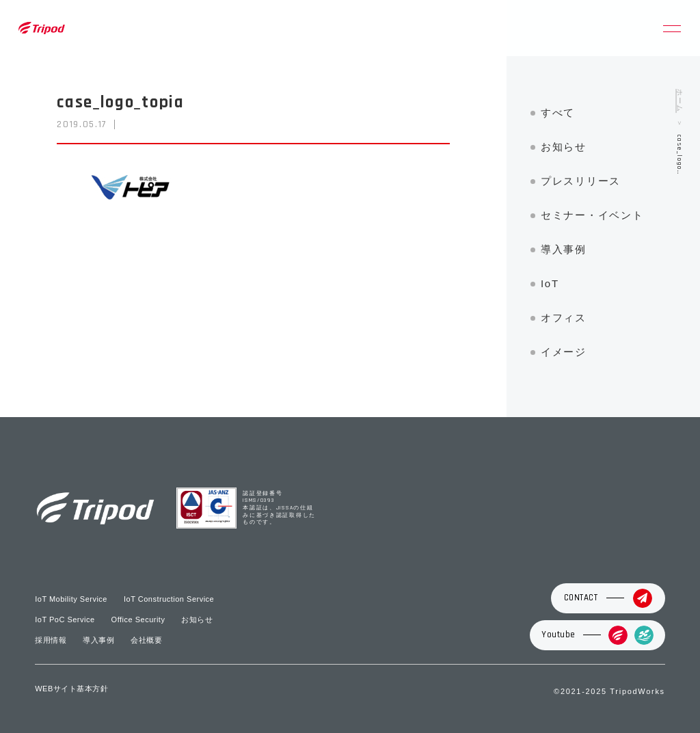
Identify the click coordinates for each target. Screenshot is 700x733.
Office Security (138, 619)
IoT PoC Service (65, 619)
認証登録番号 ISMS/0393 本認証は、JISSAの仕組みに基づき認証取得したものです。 (279, 508)
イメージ (564, 352)
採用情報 (51, 640)
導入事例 (564, 249)
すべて (558, 112)
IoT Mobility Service (71, 599)
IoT (550, 283)
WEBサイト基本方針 (71, 689)
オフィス (564, 318)
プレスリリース (581, 181)
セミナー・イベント (592, 215)
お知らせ (564, 147)
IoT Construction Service (169, 599)
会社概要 (146, 640)
